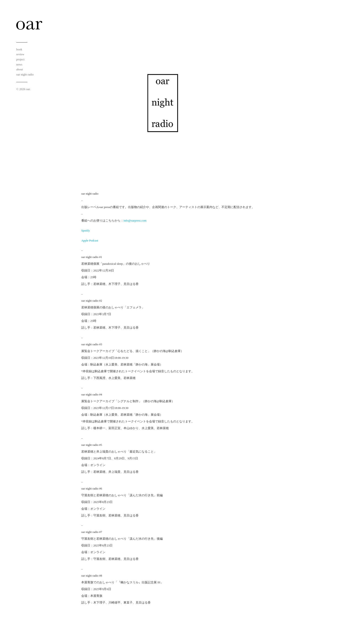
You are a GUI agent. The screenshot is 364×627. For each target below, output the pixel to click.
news (19, 65)
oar (28, 89)
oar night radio (25, 75)
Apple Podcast (90, 241)
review (20, 54)
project (20, 59)
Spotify (86, 231)
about (19, 69)
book (19, 49)
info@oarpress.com (135, 221)
